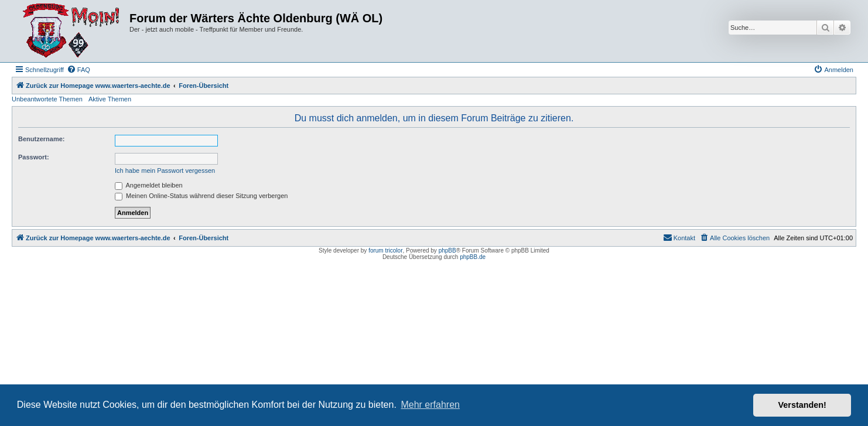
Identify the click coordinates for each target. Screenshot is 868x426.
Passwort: (34, 157)
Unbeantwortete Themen (47, 99)
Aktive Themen (110, 99)
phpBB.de (473, 257)
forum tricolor (385, 251)
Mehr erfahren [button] (430, 405)
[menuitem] (78, 70)
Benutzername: (41, 139)
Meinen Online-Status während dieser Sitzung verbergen (201, 196)
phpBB (447, 251)
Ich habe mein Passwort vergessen (165, 171)
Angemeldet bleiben (149, 185)
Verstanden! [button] (802, 405)
